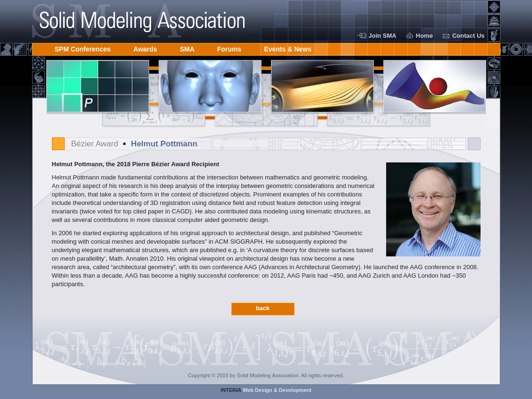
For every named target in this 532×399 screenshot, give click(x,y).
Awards (145, 47)
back (263, 308)
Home (424, 36)
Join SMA (383, 36)
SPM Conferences (83, 47)
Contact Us (469, 36)
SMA (187, 47)
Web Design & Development (266, 390)
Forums (229, 47)
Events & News (287, 47)
